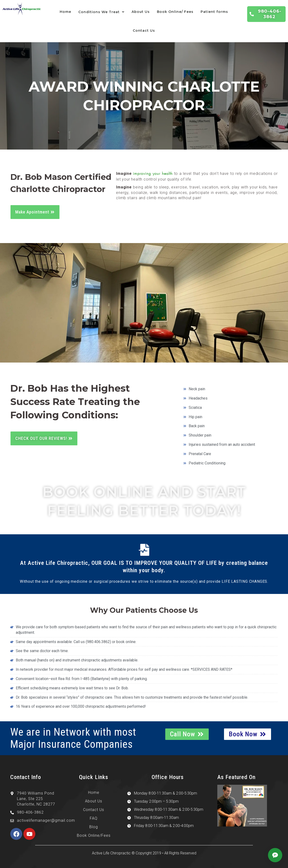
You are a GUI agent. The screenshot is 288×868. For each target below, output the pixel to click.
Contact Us (144, 31)
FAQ (94, 818)
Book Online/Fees (94, 835)
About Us (141, 12)
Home (65, 12)
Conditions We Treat (101, 12)
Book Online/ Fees (175, 12)
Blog (94, 827)
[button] (101, 12)
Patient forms (214, 12)
